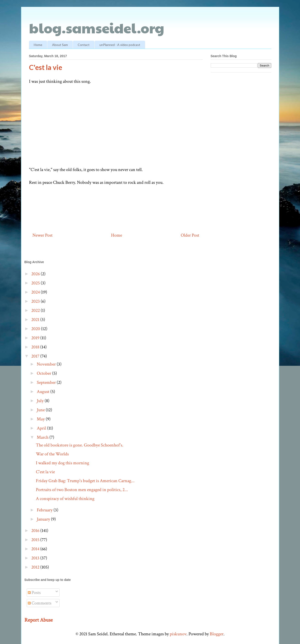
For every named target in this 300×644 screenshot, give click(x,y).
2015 (36, 540)
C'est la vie (45, 472)
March (43, 437)
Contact (84, 45)
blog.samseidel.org (97, 28)
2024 (36, 292)
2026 (36, 274)
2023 (36, 301)
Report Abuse (39, 620)
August (44, 392)
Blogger (217, 634)
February (45, 510)
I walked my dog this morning (62, 463)
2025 (36, 283)
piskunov (178, 634)
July (41, 401)
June (41, 410)
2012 (36, 567)
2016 (36, 531)
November (47, 364)
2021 (36, 320)
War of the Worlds (52, 454)
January (44, 519)
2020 (36, 329)
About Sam (60, 45)
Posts (34, 593)
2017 (36, 356)
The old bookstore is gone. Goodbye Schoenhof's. (80, 445)
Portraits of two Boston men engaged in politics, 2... (82, 490)
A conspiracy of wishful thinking (65, 499)
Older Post (190, 235)
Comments (40, 603)
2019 (36, 338)
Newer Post (42, 235)
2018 (36, 347)
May (41, 419)
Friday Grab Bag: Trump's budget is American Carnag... (85, 481)
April (42, 428)
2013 (36, 558)
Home (38, 45)
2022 (36, 310)
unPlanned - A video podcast (120, 45)
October (44, 373)
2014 (36, 549)
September (47, 382)
